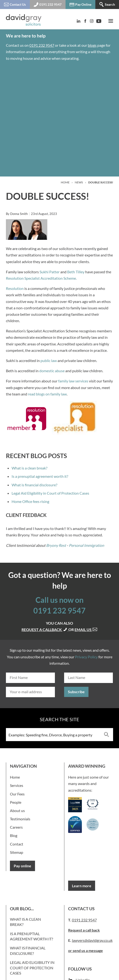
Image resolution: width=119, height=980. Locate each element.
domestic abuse (52, 371)
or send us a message (86, 950)
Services (17, 785)
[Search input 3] (53, 735)
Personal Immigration (86, 545)
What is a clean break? (29, 468)
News (79, 182)
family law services (73, 381)
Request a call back (84, 930)
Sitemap (17, 852)
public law (49, 360)
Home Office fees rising (30, 501)
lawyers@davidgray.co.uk (92, 940)
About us (17, 810)
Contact (17, 844)
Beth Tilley (76, 272)
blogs (92, 45)
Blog (14, 835)
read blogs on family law (47, 394)
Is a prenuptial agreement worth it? (40, 476)
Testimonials (20, 819)
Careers (16, 827)
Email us (86, 629)
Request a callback (45, 629)
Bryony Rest (56, 545)
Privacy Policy (86, 657)
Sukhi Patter (50, 272)
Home (65, 182)
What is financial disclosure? (34, 485)
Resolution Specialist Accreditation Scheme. (41, 278)
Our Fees (17, 794)
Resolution (15, 288)
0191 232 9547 (42, 45)
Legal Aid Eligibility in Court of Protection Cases (50, 493)
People (16, 802)
